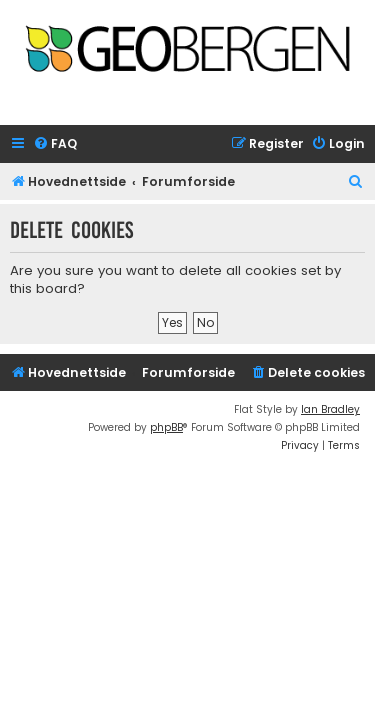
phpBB (166, 427)
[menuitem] (55, 144)
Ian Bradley (330, 409)
